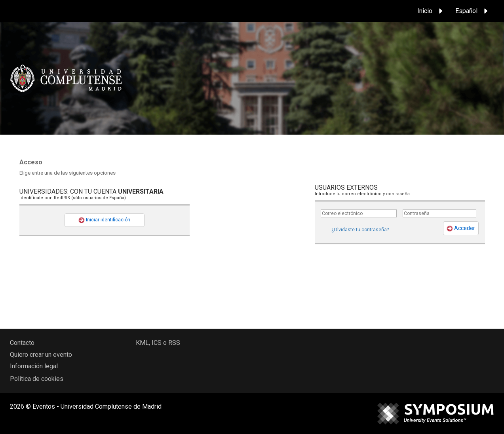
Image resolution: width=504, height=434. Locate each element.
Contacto (22, 343)
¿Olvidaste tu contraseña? (360, 230)
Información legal (34, 366)
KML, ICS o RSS (158, 343)
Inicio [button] (431, 11)
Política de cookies (37, 379)
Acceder (461, 228)
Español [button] (473, 11)
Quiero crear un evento (41, 355)
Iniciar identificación (104, 220)
